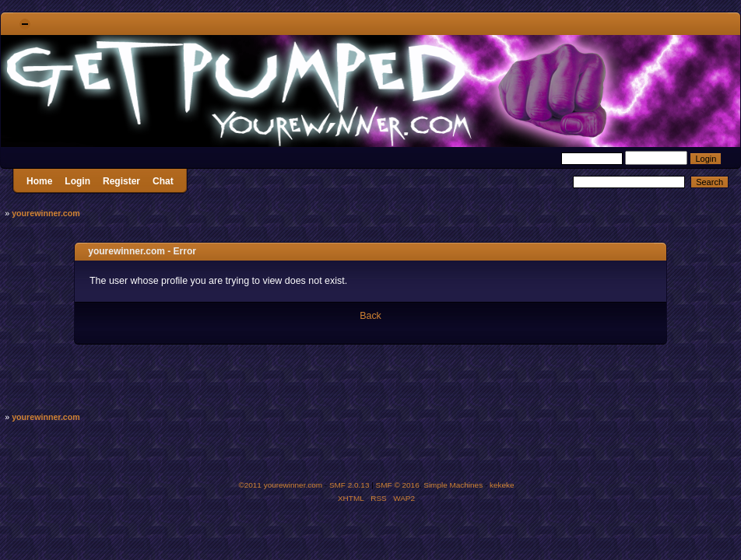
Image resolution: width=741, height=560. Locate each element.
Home (39, 181)
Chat (163, 181)
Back (370, 316)
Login (77, 181)
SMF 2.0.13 (349, 485)
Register (121, 181)
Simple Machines (453, 485)
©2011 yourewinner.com (280, 485)
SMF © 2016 (398, 485)
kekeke (502, 485)
